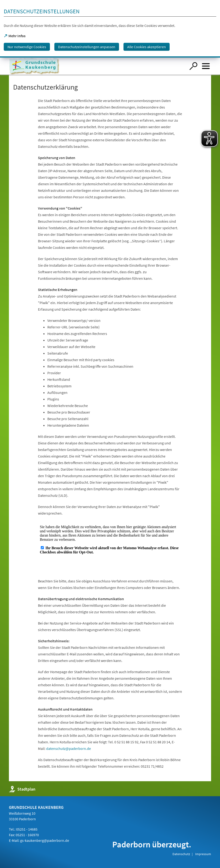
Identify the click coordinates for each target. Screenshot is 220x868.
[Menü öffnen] (206, 66)
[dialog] (110, 29)
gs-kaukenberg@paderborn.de (45, 840)
